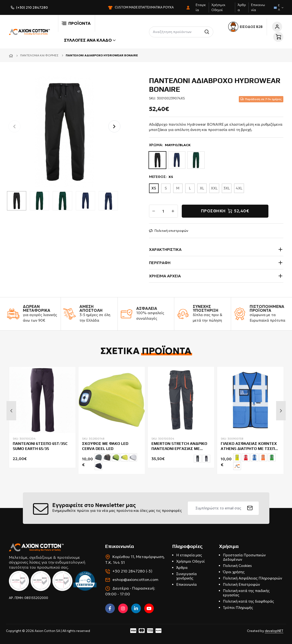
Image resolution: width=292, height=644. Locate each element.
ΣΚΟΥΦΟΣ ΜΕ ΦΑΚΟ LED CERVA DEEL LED (105, 446)
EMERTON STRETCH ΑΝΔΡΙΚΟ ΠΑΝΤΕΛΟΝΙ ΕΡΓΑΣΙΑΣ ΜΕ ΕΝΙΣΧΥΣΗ (179, 446)
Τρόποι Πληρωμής (238, 608)
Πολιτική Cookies (237, 566)
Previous (11, 411)
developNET (274, 631)
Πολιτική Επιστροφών (241, 584)
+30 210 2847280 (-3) (132, 571)
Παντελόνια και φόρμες (39, 55)
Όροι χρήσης (234, 572)
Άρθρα (182, 568)
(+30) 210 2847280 (32, 7)
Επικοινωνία (186, 584)
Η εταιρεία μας (189, 555)
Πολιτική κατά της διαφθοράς (248, 601)
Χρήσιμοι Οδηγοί (190, 561)
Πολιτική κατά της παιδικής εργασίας (246, 593)
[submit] (250, 508)
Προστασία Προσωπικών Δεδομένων (244, 557)
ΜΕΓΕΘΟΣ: (161, 177)
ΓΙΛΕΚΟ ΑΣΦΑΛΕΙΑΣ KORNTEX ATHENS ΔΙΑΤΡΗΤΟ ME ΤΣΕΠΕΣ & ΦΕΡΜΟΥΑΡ (250, 446)
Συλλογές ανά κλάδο (90, 40)
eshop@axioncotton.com (135, 579)
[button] (114, 126)
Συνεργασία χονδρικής (186, 576)
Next (281, 411)
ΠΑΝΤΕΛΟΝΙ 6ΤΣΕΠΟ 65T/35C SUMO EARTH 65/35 (40, 446)
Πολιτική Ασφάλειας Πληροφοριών (253, 578)
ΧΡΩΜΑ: (170, 145)
